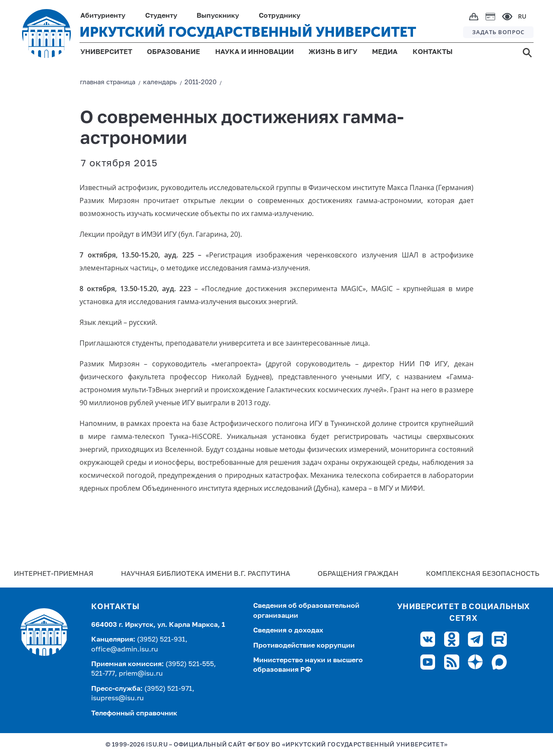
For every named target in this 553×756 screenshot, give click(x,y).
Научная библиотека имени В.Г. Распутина (206, 574)
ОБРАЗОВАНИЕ (173, 52)
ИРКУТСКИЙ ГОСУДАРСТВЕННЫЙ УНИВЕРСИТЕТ (248, 32)
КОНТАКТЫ (433, 52)
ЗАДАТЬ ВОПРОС (498, 32)
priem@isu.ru (141, 674)
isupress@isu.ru (118, 699)
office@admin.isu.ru (125, 650)
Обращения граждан (358, 574)
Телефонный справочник (134, 714)
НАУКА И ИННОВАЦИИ (254, 52)
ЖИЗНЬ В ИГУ (333, 52)
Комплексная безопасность (483, 574)
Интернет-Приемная (54, 574)
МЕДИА (385, 52)
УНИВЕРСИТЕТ (106, 52)
